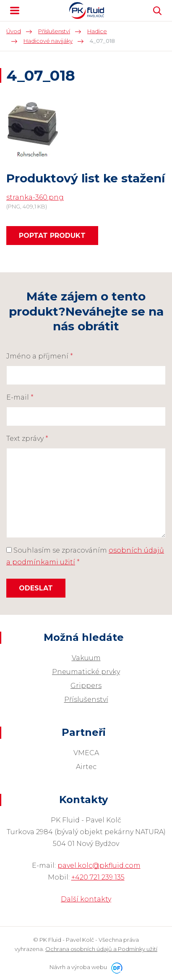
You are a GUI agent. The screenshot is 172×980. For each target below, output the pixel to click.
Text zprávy (27, 439)
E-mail (20, 397)
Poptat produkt (52, 236)
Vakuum (86, 658)
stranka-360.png (35, 197)
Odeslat (36, 588)
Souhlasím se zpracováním (85, 556)
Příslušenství (86, 699)
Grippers (86, 686)
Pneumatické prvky (86, 672)
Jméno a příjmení (40, 356)
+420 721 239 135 (98, 877)
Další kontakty (86, 899)
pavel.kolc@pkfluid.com (99, 865)
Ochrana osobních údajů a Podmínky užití (101, 949)
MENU (15, 11)
